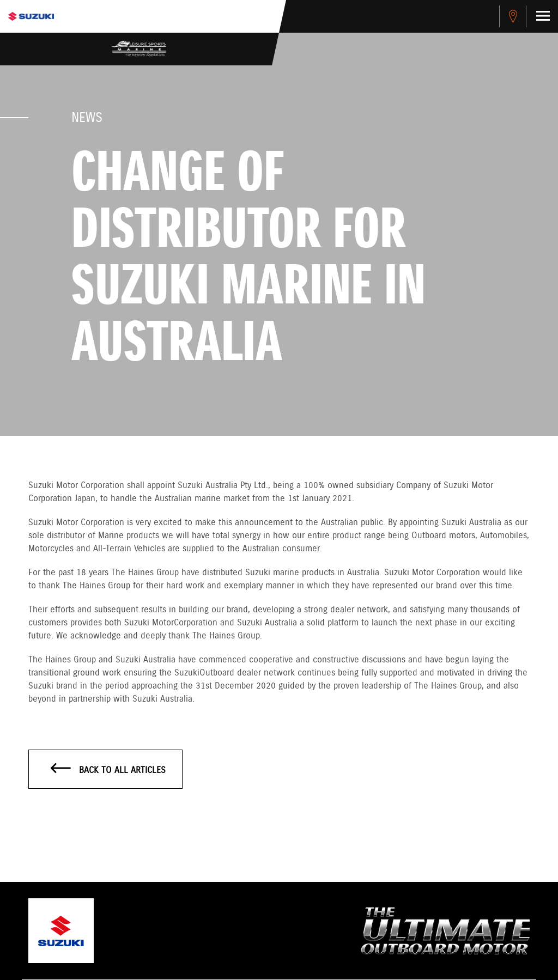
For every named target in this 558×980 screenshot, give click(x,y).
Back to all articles (108, 770)
